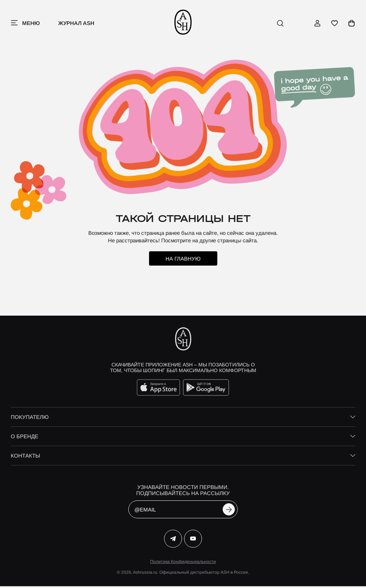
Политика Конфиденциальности (183, 563)
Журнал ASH (76, 24)
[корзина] (352, 24)
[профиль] (317, 24)
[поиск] (280, 24)
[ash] (183, 24)
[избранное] (335, 24)
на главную (183, 260)
